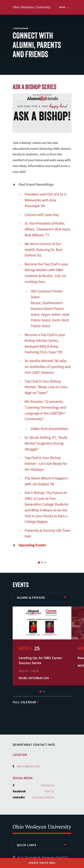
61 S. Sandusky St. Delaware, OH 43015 (43, 858)
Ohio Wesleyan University (32, 8)
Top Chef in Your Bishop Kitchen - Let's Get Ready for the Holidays (46, 464)
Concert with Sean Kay (42, 215)
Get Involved (21, 28)
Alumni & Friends (31, 598)
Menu (62, 7)
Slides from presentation (49, 429)
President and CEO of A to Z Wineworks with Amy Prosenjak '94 (45, 200)
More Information (34, 678)
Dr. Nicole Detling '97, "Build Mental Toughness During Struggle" (46, 443)
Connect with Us (43, 797)
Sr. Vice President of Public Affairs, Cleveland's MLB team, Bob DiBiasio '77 (48, 229)
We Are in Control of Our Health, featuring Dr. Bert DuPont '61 (43, 250)
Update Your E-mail (42, 863)
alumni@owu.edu (28, 766)
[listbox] (42, 597)
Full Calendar (24, 702)
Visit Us (49, 791)
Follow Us (47, 785)
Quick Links (27, 845)
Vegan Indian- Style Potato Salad (50, 317)
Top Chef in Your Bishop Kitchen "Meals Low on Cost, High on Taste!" (46, 387)
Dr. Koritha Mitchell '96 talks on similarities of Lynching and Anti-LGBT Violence (48, 367)
